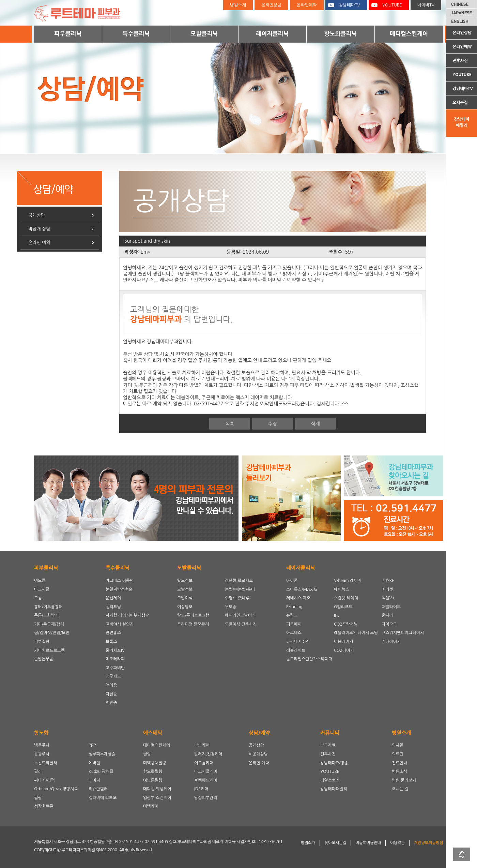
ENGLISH (462, 21)
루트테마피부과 (82, 13)
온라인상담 (462, 33)
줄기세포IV (115, 650)
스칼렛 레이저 (346, 598)
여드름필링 (153, 780)
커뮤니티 (330, 733)
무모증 (231, 607)
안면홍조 (113, 633)
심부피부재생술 (102, 754)
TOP (462, 854)
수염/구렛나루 (237, 598)
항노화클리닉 (341, 34)
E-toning (294, 607)
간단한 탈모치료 (239, 581)
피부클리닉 (68, 34)
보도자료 (328, 745)
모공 (38, 598)
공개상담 (37, 215)
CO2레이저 (344, 650)
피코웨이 (294, 624)
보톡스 (111, 642)
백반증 (111, 703)
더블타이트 (391, 607)
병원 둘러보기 (404, 780)
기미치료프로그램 (49, 650)
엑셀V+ (388, 598)
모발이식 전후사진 (241, 624)
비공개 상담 (39, 229)
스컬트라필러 (46, 763)
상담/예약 (259, 733)
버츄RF (388, 581)
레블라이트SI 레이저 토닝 (356, 633)
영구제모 (113, 676)
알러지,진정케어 (208, 754)
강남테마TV (463, 89)
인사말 (398, 745)
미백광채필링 (155, 763)
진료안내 (399, 763)
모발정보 (185, 589)
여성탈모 (185, 607)
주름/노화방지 (46, 615)
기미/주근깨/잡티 (49, 624)
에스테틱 (153, 733)
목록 (230, 424)
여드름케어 (204, 763)
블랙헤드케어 (206, 780)
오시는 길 (400, 789)
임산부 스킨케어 (157, 798)
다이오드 (389, 624)
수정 (273, 424)
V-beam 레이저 (348, 581)
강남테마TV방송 (334, 763)
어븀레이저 (343, 642)
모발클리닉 (204, 34)
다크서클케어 (206, 772)
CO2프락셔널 (346, 624)
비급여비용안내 (368, 843)
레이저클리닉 (273, 34)
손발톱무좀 (44, 659)
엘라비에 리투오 (103, 798)
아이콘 (292, 581)
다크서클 (42, 589)
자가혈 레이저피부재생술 (127, 615)
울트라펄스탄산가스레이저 (309, 659)
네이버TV (426, 5)
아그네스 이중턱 (120, 581)
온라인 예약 (39, 243)
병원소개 (238, 5)
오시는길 (460, 103)
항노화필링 (153, 772)
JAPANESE (462, 13)
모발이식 (185, 598)
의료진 (398, 754)
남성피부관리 (206, 798)
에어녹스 (342, 589)
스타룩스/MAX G (302, 589)
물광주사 (42, 754)
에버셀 (94, 763)
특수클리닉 (136, 34)
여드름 (40, 581)
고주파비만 (115, 668)
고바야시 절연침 (120, 624)
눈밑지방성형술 (119, 589)
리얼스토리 (330, 780)
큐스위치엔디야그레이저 (403, 633)
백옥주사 (42, 745)
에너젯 (387, 589)
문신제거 (113, 598)
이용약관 (397, 843)
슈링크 (292, 615)
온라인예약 (462, 47)
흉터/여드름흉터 (48, 607)
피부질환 (42, 642)
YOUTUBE (462, 75)
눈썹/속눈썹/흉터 (240, 589)
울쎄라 (387, 615)
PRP (92, 745)
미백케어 (151, 806)
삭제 (315, 424)
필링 (38, 798)
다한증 (111, 694)
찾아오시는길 (335, 843)
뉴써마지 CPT (298, 642)
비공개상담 (258, 754)
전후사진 (460, 61)
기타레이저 (391, 642)
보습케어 (202, 745)
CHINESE (462, 4)
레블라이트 (296, 650)
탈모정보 (185, 581)
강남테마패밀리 (461, 122)
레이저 (94, 780)
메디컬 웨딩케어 (157, 789)
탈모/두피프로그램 (193, 615)
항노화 (41, 733)
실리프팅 (113, 607)
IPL (337, 615)
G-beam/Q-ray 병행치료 (56, 789)
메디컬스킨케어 (409, 34)
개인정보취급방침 (428, 843)
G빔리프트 (343, 607)
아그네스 (294, 633)
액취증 (111, 685)
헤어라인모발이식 (240, 615)
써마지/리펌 (44, 780)
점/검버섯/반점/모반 (52, 633)
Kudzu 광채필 (101, 772)
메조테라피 (115, 659)
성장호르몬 (44, 806)
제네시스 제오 (298, 598)
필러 (38, 772)
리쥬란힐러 (98, 789)
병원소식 (399, 772)
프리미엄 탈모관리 (193, 624)
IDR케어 (201, 789)
